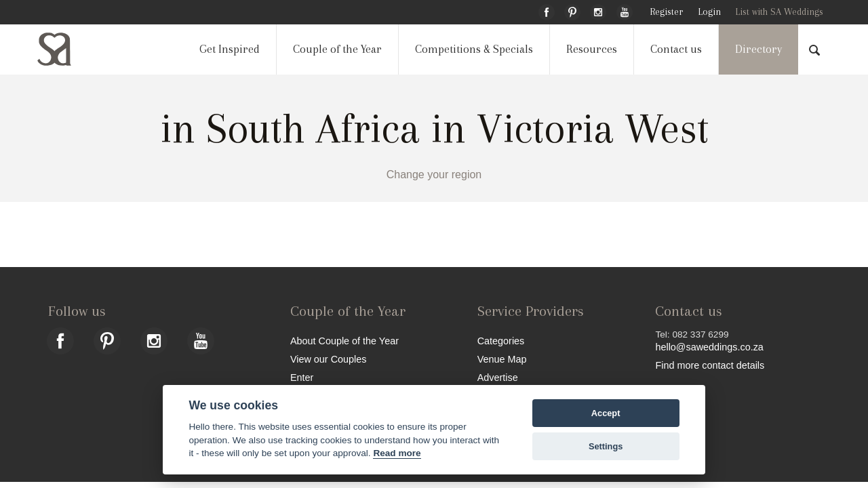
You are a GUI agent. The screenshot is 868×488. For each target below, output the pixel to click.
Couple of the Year (337, 49)
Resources (592, 49)
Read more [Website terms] (397, 453)
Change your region (434, 175)
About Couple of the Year (344, 341)
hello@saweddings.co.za (709, 347)
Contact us (676, 49)
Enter (302, 377)
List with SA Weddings (779, 12)
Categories (501, 341)
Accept (606, 413)
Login (709, 12)
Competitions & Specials (474, 49)
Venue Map (502, 359)
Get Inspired (230, 49)
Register (666, 12)
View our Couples (329, 359)
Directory (758, 49)
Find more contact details (710, 365)
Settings (606, 446)
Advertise (498, 377)
